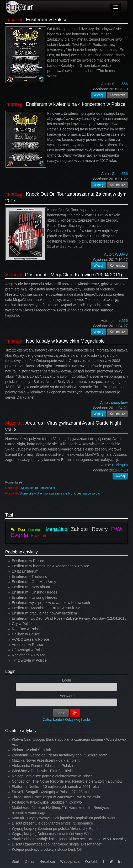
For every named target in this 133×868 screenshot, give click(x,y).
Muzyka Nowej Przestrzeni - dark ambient (46, 760)
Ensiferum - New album (31, 587)
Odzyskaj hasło (78, 719)
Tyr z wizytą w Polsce (29, 660)
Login (10, 671)
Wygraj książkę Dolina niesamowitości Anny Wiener (54, 834)
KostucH (11, 493)
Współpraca (70, 861)
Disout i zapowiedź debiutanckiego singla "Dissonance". (57, 844)
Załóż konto (52, 719)
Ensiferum (35, 530)
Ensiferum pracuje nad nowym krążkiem (44, 613)
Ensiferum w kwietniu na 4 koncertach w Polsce (76, 104)
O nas (29, 861)
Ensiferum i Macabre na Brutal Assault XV (46, 608)
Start (15, 861)
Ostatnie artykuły (21, 731)
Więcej (98, 95)
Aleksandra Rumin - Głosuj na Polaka (42, 766)
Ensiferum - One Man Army (34, 582)
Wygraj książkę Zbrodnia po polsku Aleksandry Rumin (56, 828)
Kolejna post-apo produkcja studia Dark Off (47, 849)
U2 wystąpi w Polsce (29, 650)
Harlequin (12, 488)
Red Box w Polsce (27, 629)
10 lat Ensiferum (25, 571)
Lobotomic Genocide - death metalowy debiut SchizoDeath (60, 755)
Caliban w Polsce (26, 634)
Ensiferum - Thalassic (29, 576)
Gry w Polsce (23, 624)
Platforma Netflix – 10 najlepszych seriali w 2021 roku (55, 787)
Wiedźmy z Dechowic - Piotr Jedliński (42, 771)
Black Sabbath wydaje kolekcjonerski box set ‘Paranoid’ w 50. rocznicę (69, 839)
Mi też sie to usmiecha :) (38, 488)
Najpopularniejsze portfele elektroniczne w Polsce (52, 776)
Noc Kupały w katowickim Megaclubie (65, 341)
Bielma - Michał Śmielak (31, 750)
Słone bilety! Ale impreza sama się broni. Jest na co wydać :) (62, 493)
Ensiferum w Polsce (47, 20)
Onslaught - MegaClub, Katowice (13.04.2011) (73, 275)
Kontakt (91, 861)
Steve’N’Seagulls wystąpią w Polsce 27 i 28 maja (52, 792)
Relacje (13, 275)
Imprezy (14, 20)
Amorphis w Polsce (27, 645)
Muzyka (13, 423)
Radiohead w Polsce (29, 655)
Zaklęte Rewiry (89, 529)
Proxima (38, 535)
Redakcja (47, 861)
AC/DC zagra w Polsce (30, 639)
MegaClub (57, 529)
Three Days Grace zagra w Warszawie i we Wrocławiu (56, 797)
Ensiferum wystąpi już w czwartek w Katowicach (51, 603)
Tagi (9, 515)
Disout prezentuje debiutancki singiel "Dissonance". (54, 823)
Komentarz (118, 95)
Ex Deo (18, 530)
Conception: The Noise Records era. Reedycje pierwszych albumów (67, 781)
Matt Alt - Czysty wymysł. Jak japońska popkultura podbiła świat (64, 818)
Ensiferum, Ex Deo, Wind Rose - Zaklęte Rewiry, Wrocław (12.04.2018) (70, 618)
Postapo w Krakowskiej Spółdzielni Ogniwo (47, 802)
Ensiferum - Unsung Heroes (34, 592)
